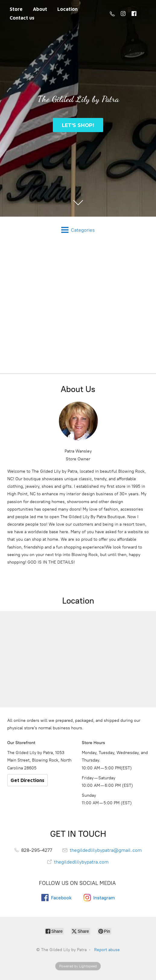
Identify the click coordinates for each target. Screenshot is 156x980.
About (40, 9)
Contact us (22, 18)
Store (16, 9)
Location (67, 9)
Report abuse (107, 950)
